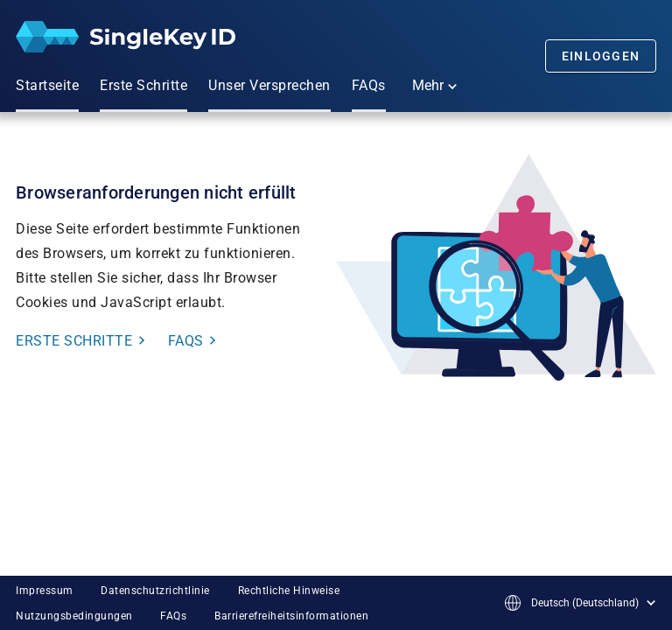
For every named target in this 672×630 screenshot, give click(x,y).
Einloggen (601, 56)
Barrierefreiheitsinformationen (291, 616)
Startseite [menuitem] (47, 85)
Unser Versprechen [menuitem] (269, 85)
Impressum (45, 591)
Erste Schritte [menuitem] (143, 85)
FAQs (173, 616)
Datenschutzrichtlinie (155, 591)
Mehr (435, 85)
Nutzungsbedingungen (74, 616)
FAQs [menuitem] (369, 85)
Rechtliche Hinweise (289, 591)
